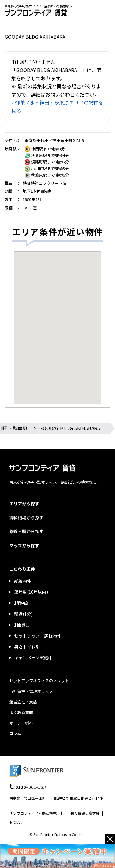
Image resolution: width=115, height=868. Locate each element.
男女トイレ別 (27, 647)
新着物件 (23, 581)
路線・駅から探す (26, 531)
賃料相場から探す (26, 518)
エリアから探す (24, 504)
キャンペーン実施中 (33, 657)
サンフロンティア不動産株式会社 (37, 813)
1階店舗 (22, 603)
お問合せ (17, 822)
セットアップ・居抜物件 (38, 636)
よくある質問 (21, 712)
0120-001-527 (31, 787)
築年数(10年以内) (31, 592)
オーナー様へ (21, 723)
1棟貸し (22, 625)
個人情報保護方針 (85, 813)
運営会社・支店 (23, 702)
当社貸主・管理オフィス (31, 691)
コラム (15, 733)
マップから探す (24, 545)
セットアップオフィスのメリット (39, 681)
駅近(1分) (23, 614)
